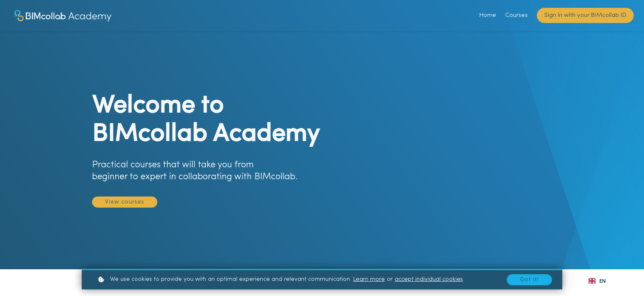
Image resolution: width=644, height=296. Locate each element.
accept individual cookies (429, 279)
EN (597, 281)
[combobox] (597, 281)
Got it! (529, 279)
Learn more (369, 279)
